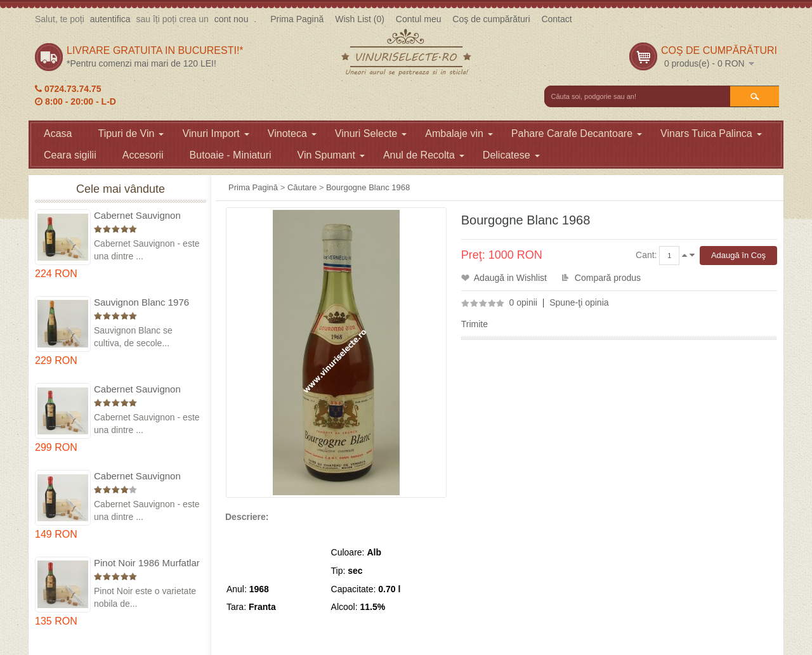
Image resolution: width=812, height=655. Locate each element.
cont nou (232, 19)
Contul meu (419, 19)
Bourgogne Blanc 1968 (368, 187)
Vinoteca (292, 133)
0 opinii (523, 302)
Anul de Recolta (424, 155)
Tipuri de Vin (131, 133)
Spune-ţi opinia (579, 302)
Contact (556, 19)
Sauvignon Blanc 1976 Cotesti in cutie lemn (141, 303)
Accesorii (143, 155)
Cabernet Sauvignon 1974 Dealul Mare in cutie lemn (137, 390)
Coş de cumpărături (491, 19)
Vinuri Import (215, 133)
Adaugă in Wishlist (510, 278)
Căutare (302, 187)
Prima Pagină (297, 19)
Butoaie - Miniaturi (231, 155)
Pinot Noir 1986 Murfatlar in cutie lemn (147, 563)
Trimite (475, 324)
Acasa (58, 133)
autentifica (110, 19)
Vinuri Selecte (371, 133)
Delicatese (511, 155)
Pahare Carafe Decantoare (577, 133)
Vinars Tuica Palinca (711, 133)
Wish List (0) (360, 19)
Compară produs (608, 278)
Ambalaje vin (459, 133)
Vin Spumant (331, 155)
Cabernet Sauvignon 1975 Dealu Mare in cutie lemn (147, 216)
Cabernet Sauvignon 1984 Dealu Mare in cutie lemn (147, 477)
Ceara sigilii (70, 155)
